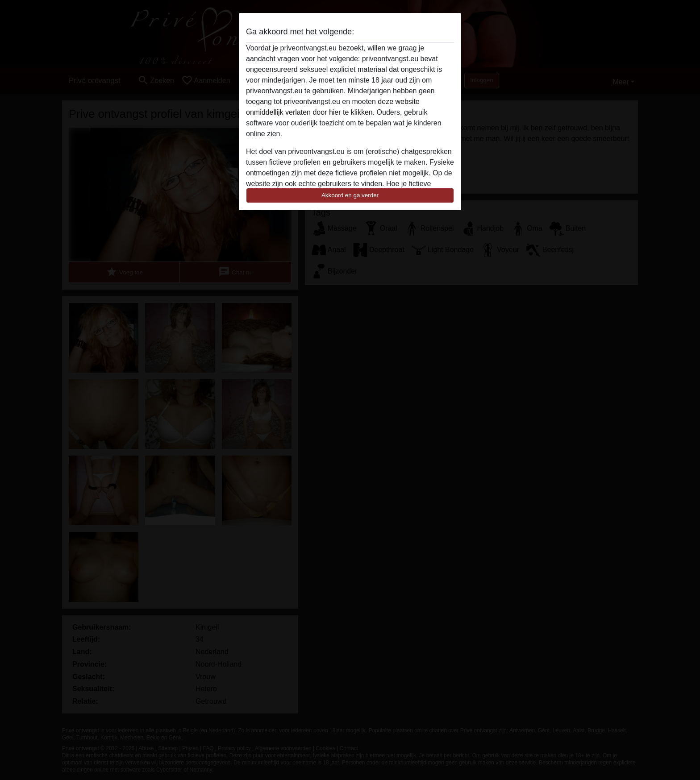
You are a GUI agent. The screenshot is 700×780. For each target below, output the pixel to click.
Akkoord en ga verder (350, 195)
